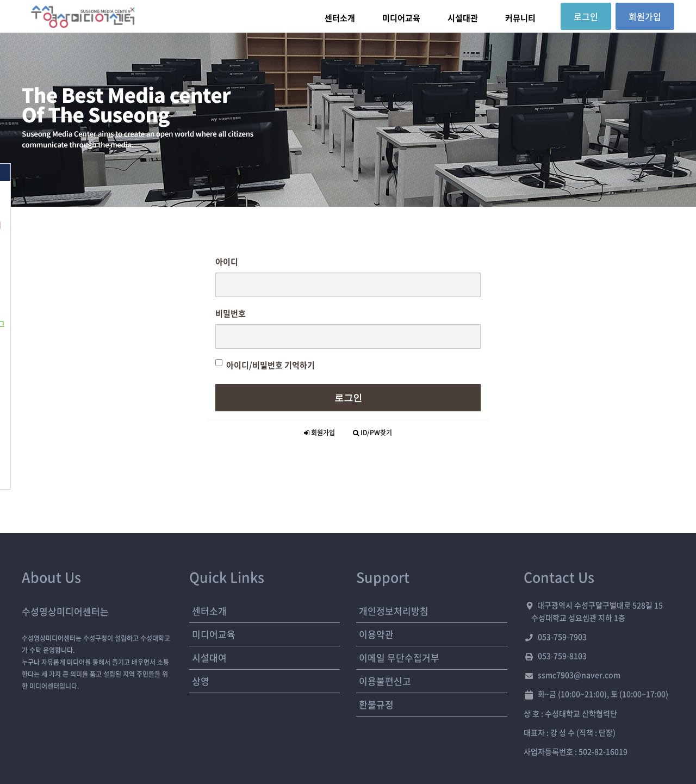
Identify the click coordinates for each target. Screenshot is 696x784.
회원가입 (319, 433)
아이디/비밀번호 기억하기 (265, 365)
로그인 (348, 398)
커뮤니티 (520, 18)
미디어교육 (401, 18)
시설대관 (463, 18)
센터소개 (340, 18)
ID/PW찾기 (372, 433)
